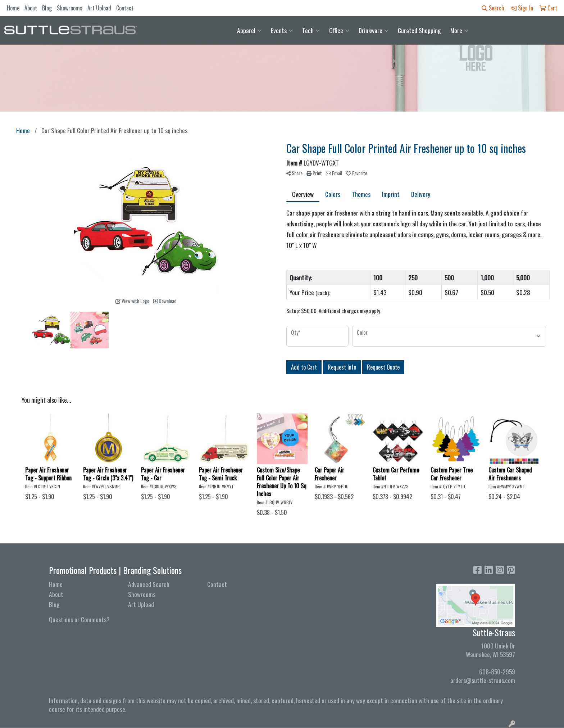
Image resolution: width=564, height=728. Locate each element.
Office (339, 30)
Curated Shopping (419, 30)
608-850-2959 (497, 672)
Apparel (249, 30)
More (459, 30)
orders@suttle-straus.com (483, 680)
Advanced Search (149, 584)
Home (13, 8)
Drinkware (374, 30)
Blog (47, 8)
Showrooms (70, 8)
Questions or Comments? (79, 619)
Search (493, 8)
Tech (311, 30)
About (31, 8)
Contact (125, 8)
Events (282, 30)
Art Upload (99, 8)
